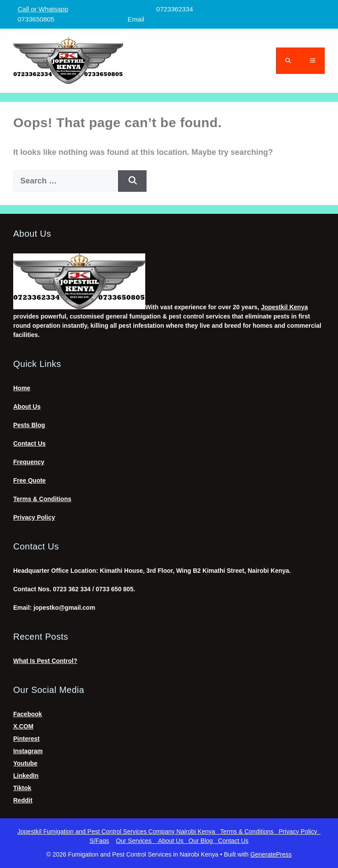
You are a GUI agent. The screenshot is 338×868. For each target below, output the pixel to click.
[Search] (132, 181)
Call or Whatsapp (43, 9)
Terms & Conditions (42, 499)
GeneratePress (271, 854)
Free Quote (29, 480)
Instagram (28, 751)
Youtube (25, 763)
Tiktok (22, 788)
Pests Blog (29, 425)
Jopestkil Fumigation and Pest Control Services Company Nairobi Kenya (119, 831)
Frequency (29, 462)
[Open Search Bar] (288, 61)
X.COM (23, 726)
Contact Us (29, 443)
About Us (27, 407)
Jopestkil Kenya (285, 307)
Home (22, 388)
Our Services (137, 841)
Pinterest (26, 739)
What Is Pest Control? (45, 661)
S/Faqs (99, 841)
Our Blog (203, 841)
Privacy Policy (34, 517)
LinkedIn (26, 776)
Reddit (23, 800)
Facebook (28, 714)
